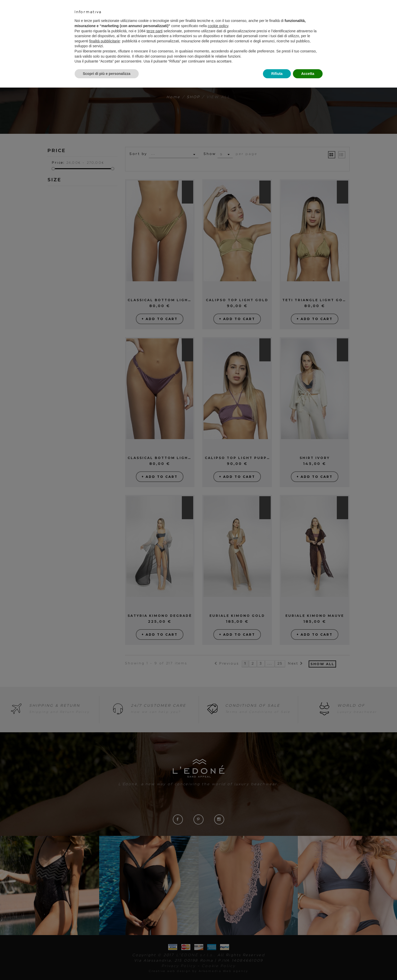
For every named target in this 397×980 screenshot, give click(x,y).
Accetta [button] (308, 74)
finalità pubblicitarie (104, 41)
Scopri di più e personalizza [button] (107, 74)
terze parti (154, 31)
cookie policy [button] (218, 26)
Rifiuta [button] (277, 74)
